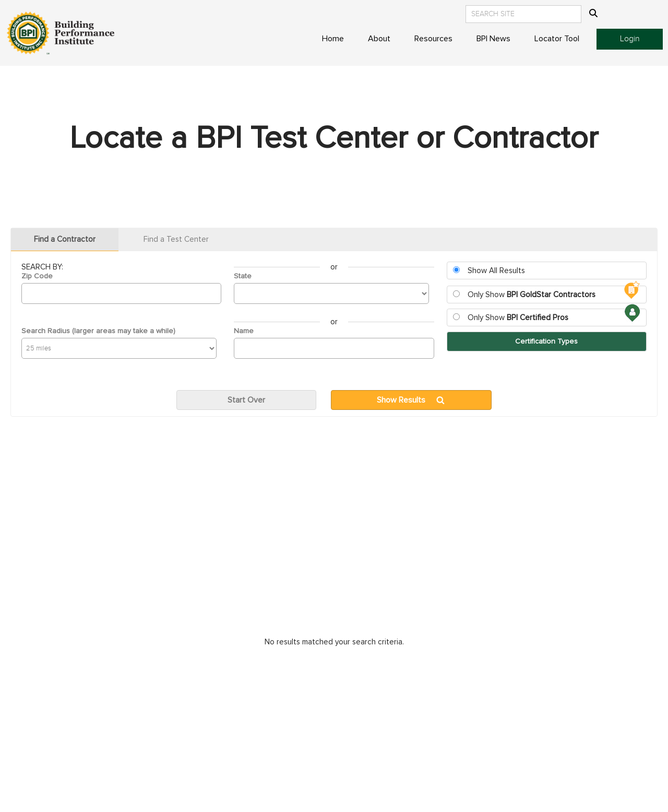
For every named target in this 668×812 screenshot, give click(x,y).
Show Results (401, 400)
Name (244, 331)
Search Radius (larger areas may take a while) (98, 331)
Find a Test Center (176, 239)
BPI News (493, 39)
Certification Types (546, 342)
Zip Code (37, 276)
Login (630, 39)
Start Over (246, 400)
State (243, 276)
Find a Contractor (65, 239)
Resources (433, 39)
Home (333, 39)
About (379, 39)
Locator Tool (557, 39)
